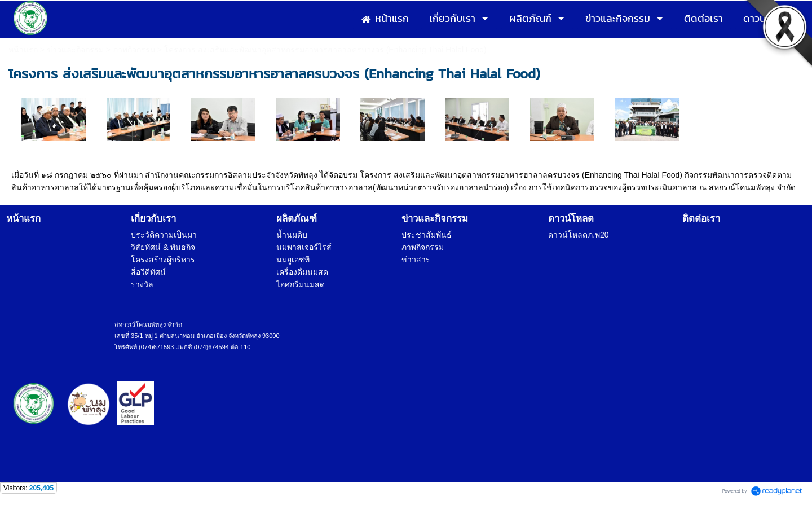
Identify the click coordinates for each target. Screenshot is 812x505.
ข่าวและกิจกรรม (75, 50)
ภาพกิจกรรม (134, 50)
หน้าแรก (23, 50)
